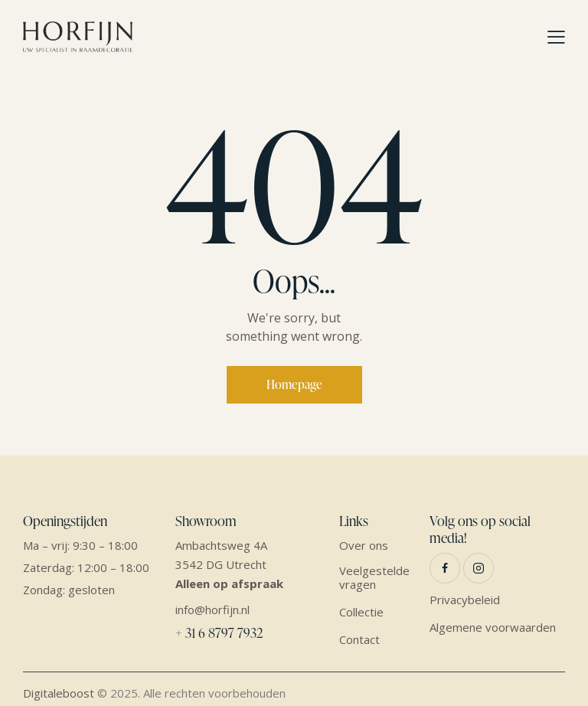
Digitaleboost (59, 693)
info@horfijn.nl (212, 610)
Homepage (294, 384)
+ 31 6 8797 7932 (219, 633)
